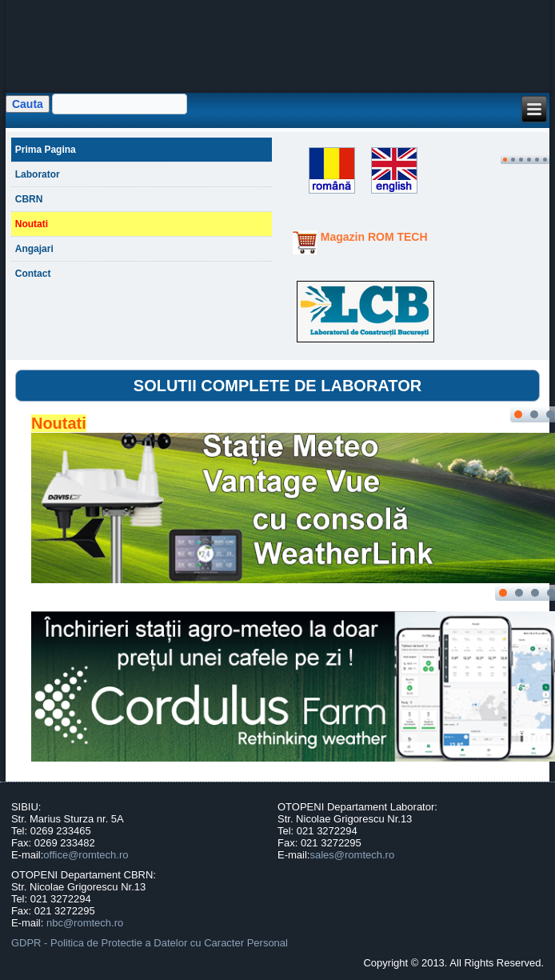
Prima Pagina (46, 150)
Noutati (32, 224)
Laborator (38, 174)
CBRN (29, 199)
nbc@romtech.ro (85, 923)
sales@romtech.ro (352, 855)
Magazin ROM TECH (374, 237)
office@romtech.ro (86, 855)
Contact (33, 274)
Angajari (34, 249)
